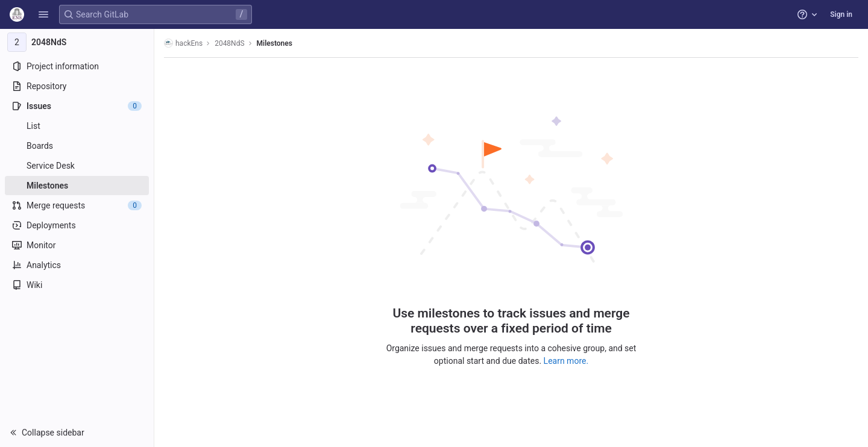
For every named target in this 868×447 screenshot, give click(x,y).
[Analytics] (77, 265)
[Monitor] (77, 245)
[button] (43, 14)
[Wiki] (77, 285)
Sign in (841, 14)
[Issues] (77, 106)
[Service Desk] (77, 166)
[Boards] (77, 146)
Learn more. (566, 361)
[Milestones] (77, 186)
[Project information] (77, 66)
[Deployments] (77, 225)
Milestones (275, 43)
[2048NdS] (77, 42)
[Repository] (77, 86)
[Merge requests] (77, 205)
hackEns (183, 43)
